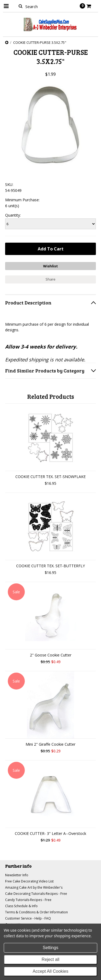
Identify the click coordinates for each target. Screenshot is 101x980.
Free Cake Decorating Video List (29, 881)
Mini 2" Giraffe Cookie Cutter (50, 744)
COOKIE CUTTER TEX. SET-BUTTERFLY (50, 566)
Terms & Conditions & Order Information (36, 912)
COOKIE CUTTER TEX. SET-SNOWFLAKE (50, 477)
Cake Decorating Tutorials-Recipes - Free (36, 894)
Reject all (51, 959)
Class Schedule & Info (21, 906)
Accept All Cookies (50, 971)
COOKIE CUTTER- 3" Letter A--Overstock (50, 833)
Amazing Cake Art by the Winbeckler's (34, 887)
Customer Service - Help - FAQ (28, 918)
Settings (51, 948)
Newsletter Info (17, 875)
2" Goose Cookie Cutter (51, 655)
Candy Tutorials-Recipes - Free (28, 900)
